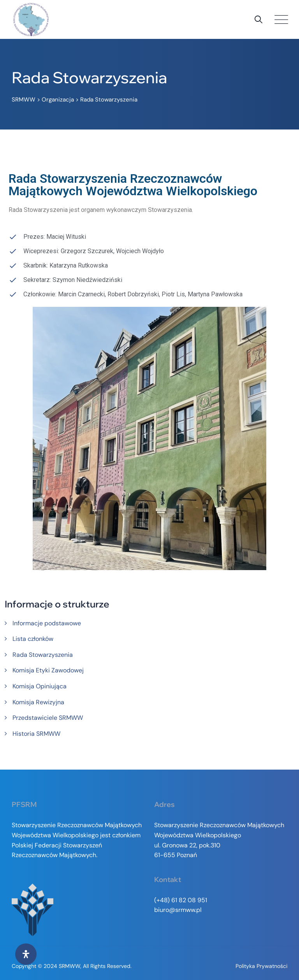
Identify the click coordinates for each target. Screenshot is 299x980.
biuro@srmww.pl (178, 910)
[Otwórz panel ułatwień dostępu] (26, 954)
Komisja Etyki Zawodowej (48, 670)
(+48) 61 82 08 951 (181, 900)
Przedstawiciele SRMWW (48, 718)
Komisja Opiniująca (40, 686)
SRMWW (69, 966)
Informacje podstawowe (47, 623)
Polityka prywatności (261, 966)
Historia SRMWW (36, 734)
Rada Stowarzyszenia (43, 655)
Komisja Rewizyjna (38, 702)
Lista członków (33, 639)
